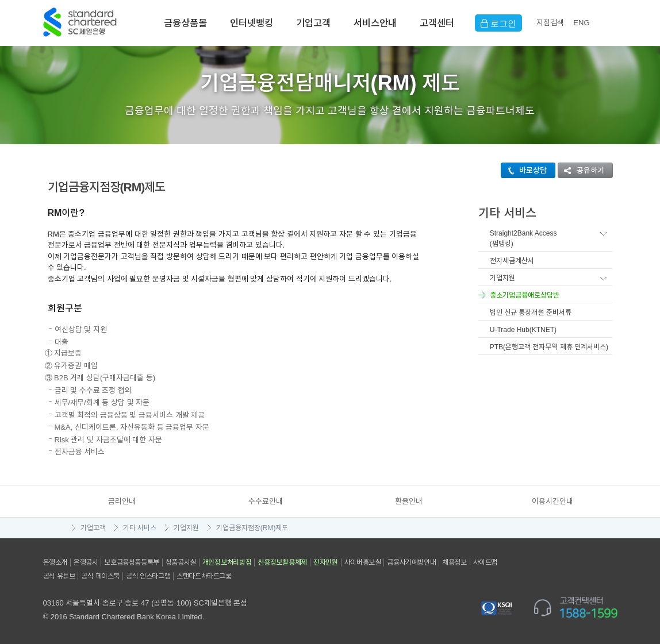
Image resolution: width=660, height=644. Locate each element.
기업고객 (313, 23)
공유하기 (581, 170)
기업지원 (502, 278)
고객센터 (437, 23)
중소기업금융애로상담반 (525, 295)
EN (581, 23)
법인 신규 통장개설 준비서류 (531, 313)
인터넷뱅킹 (252, 23)
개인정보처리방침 (227, 562)
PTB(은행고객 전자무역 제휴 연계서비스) (549, 347)
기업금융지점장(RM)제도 (252, 528)
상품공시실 (181, 562)
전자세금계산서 (512, 261)
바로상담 (524, 170)
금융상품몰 (185, 23)
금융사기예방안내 (411, 562)
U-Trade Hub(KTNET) (523, 330)
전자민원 (326, 562)
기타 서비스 (140, 528)
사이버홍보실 (363, 562)
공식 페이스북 (100, 576)
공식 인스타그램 (148, 576)
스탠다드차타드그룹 (204, 576)
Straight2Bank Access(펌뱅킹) (523, 238)
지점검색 (550, 23)
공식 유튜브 (59, 576)
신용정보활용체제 (282, 562)
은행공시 (86, 562)
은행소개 (55, 562)
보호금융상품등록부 (131, 562)
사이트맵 (485, 562)
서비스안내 (375, 23)
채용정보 (454, 562)
